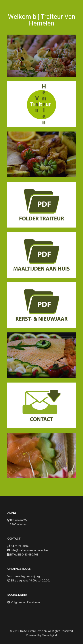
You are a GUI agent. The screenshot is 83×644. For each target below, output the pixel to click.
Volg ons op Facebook (26, 602)
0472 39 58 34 (20, 546)
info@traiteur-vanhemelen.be (29, 550)
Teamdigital (49, 635)
